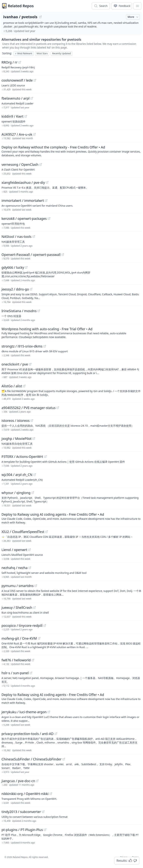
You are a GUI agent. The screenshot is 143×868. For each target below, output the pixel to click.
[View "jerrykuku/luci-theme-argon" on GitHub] (49, 712)
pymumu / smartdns (18, 586)
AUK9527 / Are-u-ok (17, 134)
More (133, 17)
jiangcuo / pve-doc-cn (18, 781)
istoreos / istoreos (16, 421)
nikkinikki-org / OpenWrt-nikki (25, 794)
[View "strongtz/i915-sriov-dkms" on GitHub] (45, 346)
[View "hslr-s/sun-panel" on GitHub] (31, 673)
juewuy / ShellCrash (17, 607)
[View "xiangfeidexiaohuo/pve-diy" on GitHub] (47, 182)
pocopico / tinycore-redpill (22, 625)
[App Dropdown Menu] (137, 6)
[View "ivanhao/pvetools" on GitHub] (40, 17)
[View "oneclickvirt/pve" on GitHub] (30, 364)
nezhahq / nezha (15, 568)
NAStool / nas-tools (16, 237)
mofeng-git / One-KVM (19, 638)
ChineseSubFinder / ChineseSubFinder (31, 759)
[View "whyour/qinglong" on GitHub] (33, 493)
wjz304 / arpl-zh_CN (17, 475)
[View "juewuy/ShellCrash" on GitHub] (34, 607)
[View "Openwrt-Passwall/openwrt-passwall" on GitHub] (63, 255)
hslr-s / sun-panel (15, 673)
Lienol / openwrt (14, 550)
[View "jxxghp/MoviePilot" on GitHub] (34, 439)
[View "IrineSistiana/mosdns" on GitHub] (39, 311)
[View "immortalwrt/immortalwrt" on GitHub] (46, 201)
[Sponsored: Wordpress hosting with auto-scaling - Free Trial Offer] (71, 333)
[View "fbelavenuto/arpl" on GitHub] (32, 98)
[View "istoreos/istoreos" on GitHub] (32, 421)
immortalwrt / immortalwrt (23, 201)
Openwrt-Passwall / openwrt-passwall (31, 255)
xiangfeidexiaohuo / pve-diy (23, 182)
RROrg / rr (9, 62)
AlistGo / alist (12, 386)
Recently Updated (61, 53)
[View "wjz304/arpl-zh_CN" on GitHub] (35, 475)
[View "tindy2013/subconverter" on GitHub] (43, 812)
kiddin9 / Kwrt (12, 116)
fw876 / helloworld (16, 660)
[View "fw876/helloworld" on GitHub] (33, 660)
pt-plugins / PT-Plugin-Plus (22, 830)
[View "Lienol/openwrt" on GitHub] (29, 550)
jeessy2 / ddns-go (15, 289)
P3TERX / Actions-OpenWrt (22, 457)
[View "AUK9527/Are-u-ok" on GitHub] (34, 134)
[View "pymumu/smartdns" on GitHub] (36, 586)
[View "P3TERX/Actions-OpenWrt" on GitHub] (45, 457)
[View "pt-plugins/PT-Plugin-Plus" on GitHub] (45, 830)
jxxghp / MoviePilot (16, 439)
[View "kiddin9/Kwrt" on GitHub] (26, 116)
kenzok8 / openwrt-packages (24, 219)
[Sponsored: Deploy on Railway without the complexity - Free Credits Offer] (71, 151)
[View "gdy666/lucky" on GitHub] (26, 267)
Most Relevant (24, 53)
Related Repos (21, 6)
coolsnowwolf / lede (17, 80)
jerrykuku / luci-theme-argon (24, 712)
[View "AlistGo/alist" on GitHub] (24, 386)
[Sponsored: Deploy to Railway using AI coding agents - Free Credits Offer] (71, 518)
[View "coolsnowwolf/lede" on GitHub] (35, 80)
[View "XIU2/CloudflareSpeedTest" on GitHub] (47, 532)
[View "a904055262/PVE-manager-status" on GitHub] (58, 408)
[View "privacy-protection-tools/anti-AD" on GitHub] (56, 734)
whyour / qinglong (16, 493)
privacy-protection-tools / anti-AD (28, 734)
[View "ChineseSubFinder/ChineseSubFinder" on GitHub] (64, 759)
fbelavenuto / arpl (15, 98)
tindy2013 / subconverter (21, 812)
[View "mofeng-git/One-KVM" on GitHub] (39, 638)
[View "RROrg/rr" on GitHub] (20, 62)
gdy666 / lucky (13, 267)
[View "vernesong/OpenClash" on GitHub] (41, 164)
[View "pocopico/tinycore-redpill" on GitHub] (45, 625)
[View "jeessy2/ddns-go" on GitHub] (31, 289)
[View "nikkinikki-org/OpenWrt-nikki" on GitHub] (51, 794)
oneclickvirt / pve (15, 364)
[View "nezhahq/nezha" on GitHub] (30, 568)
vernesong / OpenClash (20, 164)
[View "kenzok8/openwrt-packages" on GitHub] (49, 219)
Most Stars (42, 53)
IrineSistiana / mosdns (19, 311)
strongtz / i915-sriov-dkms (22, 346)
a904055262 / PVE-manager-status (28, 408)
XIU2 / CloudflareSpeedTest (23, 532)
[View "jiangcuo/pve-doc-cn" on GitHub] (37, 781)
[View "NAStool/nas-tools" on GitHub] (34, 237)
